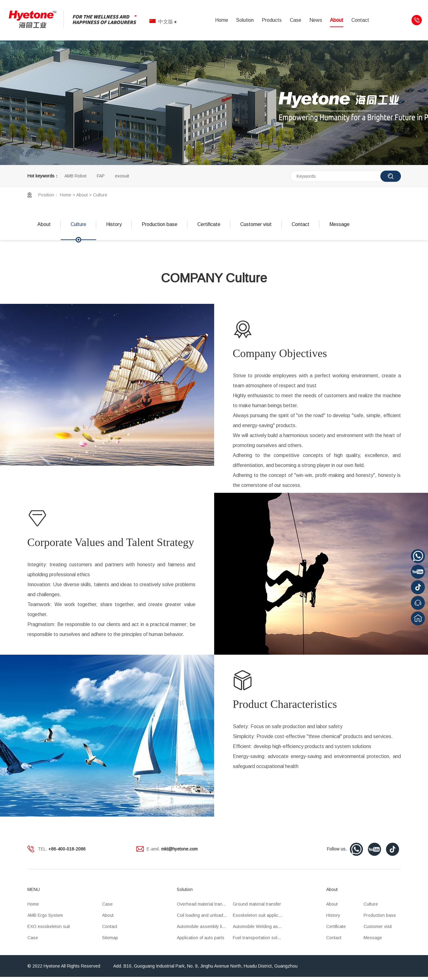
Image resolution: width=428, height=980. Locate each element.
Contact (360, 20)
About (337, 20)
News (316, 20)
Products (272, 20)
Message (339, 224)
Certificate (209, 224)
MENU (34, 889)
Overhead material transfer (203, 904)
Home (222, 20)
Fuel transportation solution (260, 938)
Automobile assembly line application (205, 926)
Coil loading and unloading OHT (205, 915)
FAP (101, 176)
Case (296, 20)
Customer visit (256, 224)
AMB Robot (75, 176)
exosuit (122, 176)
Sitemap (110, 938)
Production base (160, 224)
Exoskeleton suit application (260, 915)
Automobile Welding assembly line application (261, 926)
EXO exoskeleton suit (49, 926)
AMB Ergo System (45, 915)
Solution (245, 20)
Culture (100, 195)
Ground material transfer (257, 904)
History (114, 224)
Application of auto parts (201, 938)
